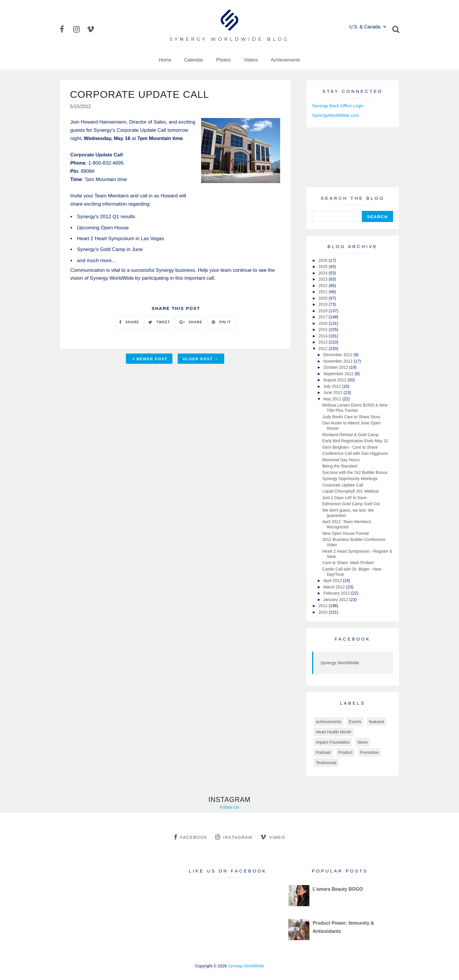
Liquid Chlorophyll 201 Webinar (351, 491)
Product (345, 752)
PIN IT (221, 322)
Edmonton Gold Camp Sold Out (351, 504)
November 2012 (338, 361)
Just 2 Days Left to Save (345, 498)
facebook (191, 837)
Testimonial (326, 763)
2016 (324, 323)
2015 (324, 329)
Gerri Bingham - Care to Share (350, 447)
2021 (324, 292)
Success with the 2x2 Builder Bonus (355, 472)
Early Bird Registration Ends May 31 (355, 441)
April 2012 (333, 581)
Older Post (200, 359)
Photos (223, 60)
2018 (324, 311)
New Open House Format (346, 533)
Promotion (369, 752)
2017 (324, 317)
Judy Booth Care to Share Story (351, 417)
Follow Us (229, 807)
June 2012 (333, 392)
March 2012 (335, 587)
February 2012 (337, 593)
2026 (324, 260)
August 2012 (335, 380)
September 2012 (339, 374)
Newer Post (150, 359)
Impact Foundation (333, 742)
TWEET (159, 322)
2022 (324, 286)
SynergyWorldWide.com (336, 115)
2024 (324, 273)
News (363, 742)
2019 (324, 304)
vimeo (273, 837)
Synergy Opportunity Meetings (350, 479)
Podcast (323, 752)
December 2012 (338, 355)
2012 (324, 349)
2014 (324, 336)
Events (355, 722)
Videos (251, 60)
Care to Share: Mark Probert (348, 563)
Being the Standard (340, 466)
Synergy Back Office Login (338, 106)
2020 (324, 298)
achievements (328, 722)
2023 (324, 279)
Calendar (194, 60)
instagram (234, 837)
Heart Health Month (334, 732)
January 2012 (336, 600)
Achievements (286, 60)
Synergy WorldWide (340, 663)
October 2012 (336, 367)
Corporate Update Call (343, 485)
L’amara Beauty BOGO (338, 889)
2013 (324, 342)
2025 (324, 267)
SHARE (129, 322)
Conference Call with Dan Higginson (355, 453)
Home (165, 60)
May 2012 (333, 399)
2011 (324, 606)
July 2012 (333, 386)
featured (376, 722)
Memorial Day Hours (341, 460)
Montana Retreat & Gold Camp (350, 435)
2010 (324, 612)
